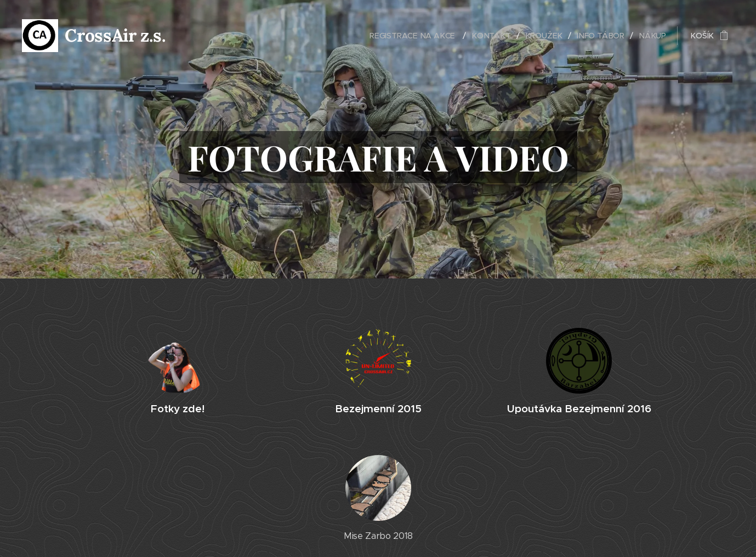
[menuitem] (419, 36)
